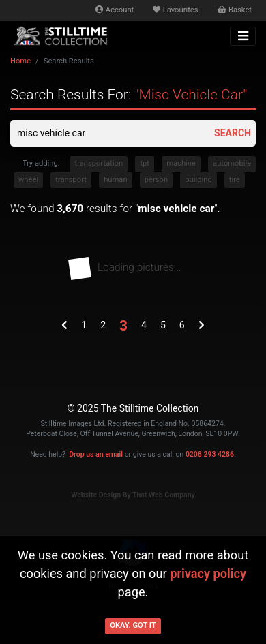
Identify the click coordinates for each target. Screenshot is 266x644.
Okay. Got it (133, 625)
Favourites (175, 10)
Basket (235, 10)
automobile (232, 163)
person (156, 180)
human (115, 180)
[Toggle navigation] (243, 36)
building (198, 180)
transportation (99, 163)
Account (115, 10)
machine (181, 163)
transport (71, 180)
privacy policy (208, 573)
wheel (28, 180)
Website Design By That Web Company (133, 495)
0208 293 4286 (210, 454)
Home (20, 61)
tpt (145, 163)
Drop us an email (96, 454)
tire (235, 180)
